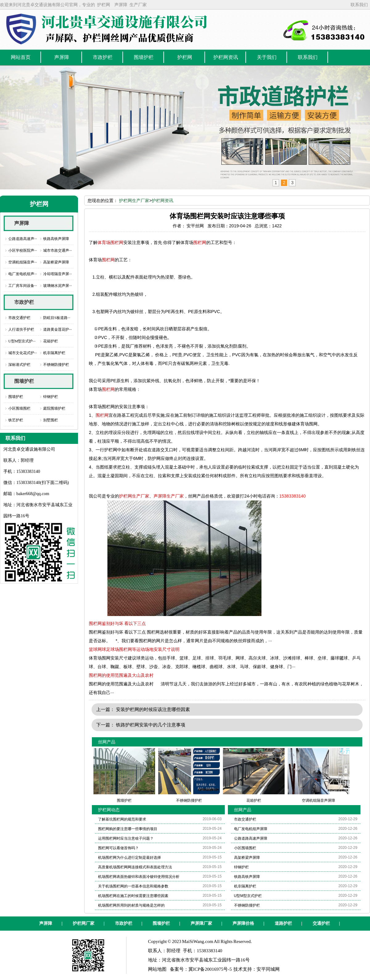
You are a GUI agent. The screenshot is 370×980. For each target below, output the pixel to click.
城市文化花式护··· (23, 353)
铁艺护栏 (16, 420)
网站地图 (157, 969)
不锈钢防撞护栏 (56, 365)
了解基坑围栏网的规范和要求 (122, 819)
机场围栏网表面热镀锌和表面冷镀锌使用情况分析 (139, 877)
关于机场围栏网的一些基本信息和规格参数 (133, 886)
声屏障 (121, 5)
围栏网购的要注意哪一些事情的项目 (128, 829)
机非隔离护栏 (54, 353)
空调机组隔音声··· (23, 262)
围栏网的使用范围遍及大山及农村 (121, 675)
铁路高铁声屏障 (56, 239)
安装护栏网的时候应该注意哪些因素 (153, 709)
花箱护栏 (51, 341)
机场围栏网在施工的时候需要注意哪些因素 (133, 896)
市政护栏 (24, 302)
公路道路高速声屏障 (251, 838)
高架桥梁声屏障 (56, 262)
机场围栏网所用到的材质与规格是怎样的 (131, 905)
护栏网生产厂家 (134, 201)
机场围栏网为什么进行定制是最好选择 (129, 858)
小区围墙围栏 (19, 408)
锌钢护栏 (51, 397)
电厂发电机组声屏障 (251, 829)
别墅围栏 (51, 420)
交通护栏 (321, 923)
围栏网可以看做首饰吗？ (118, 848)
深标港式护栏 (19, 365)
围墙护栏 (24, 381)
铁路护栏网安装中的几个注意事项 (151, 725)
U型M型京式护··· (22, 341)
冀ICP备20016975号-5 (210, 969)
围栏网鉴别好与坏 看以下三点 (117, 623)
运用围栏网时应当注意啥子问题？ (126, 838)
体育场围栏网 (110, 242)
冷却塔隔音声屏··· (58, 274)
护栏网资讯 (162, 201)
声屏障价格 (243, 923)
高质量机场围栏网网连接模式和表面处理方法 (135, 867)
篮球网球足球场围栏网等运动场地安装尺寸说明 (134, 649)
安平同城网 (268, 969)
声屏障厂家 (201, 923)
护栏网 (104, 5)
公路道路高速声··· (23, 239)
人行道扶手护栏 (21, 329)
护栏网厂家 (84, 923)
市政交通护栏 (19, 318)
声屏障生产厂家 (169, 496)
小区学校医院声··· (23, 250)
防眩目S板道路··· (57, 318)
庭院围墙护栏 (54, 408)
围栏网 (200, 242)
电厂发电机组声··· (23, 274)
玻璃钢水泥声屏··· (58, 286)
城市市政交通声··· (58, 250)
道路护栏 (283, 923)
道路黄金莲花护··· (58, 329)
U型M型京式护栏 (248, 896)
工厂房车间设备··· (23, 286)
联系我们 (359, 5)
